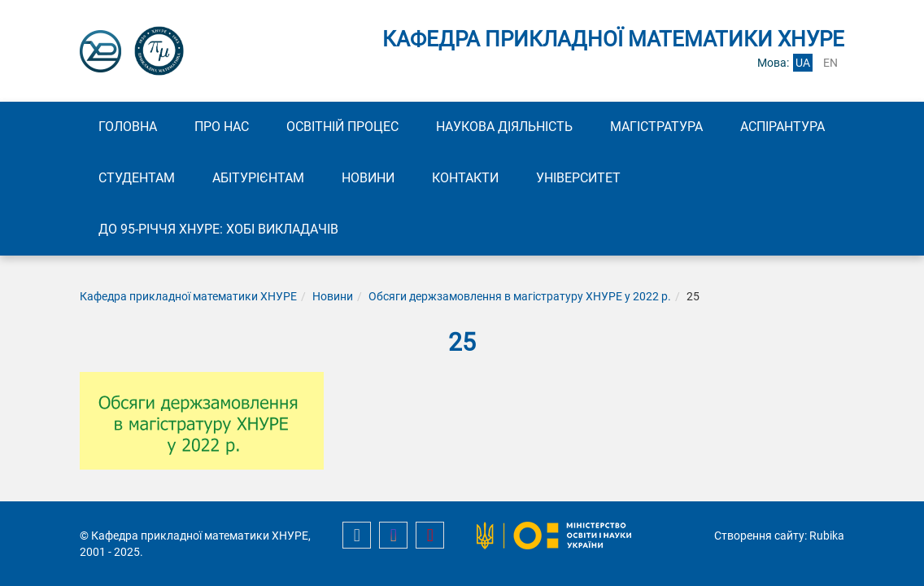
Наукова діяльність (504, 127)
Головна (128, 127)
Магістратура (656, 127)
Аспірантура (782, 127)
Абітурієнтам (258, 178)
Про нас (222, 127)
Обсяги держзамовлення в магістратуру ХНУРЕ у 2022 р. (520, 296)
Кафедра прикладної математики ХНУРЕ (188, 296)
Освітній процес (342, 127)
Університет (578, 178)
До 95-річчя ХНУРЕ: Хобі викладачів (218, 229)
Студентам (137, 178)
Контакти (465, 178)
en (830, 63)
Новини (368, 178)
